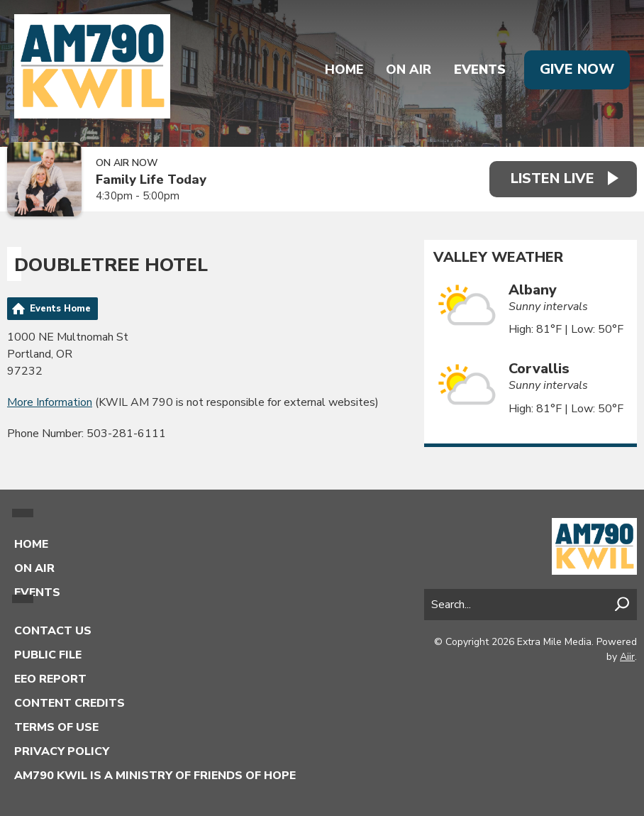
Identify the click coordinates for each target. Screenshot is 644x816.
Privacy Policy (62, 751)
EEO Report (50, 679)
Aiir (627, 657)
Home (344, 70)
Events (480, 70)
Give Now (577, 69)
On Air (409, 70)
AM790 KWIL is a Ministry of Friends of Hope (155, 776)
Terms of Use (56, 727)
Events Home (60, 309)
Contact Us (53, 631)
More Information (50, 402)
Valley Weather (498, 258)
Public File (48, 655)
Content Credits (70, 703)
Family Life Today (151, 180)
